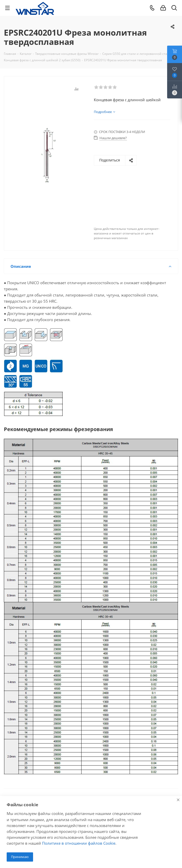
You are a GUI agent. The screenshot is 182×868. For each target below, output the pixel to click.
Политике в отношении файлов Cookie (79, 843)
